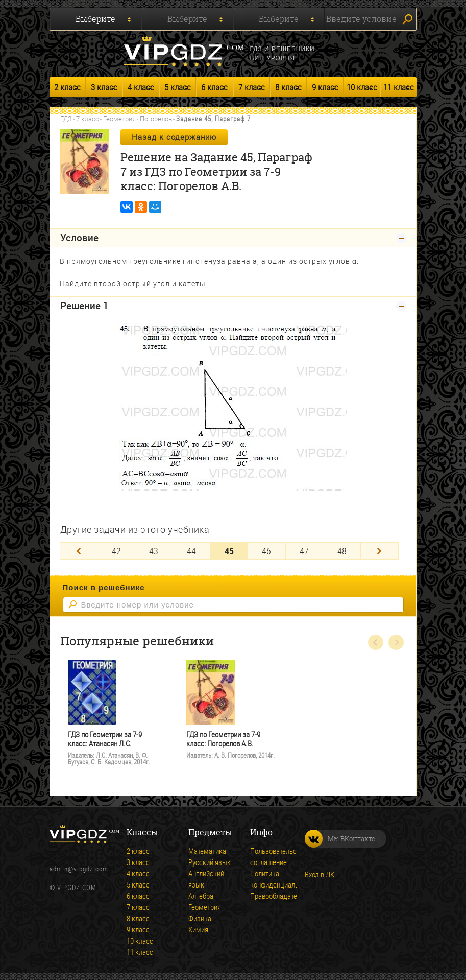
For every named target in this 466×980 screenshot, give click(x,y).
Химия (198, 929)
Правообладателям (280, 895)
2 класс (67, 87)
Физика (200, 918)
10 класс (362, 87)
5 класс (178, 87)
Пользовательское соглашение (279, 856)
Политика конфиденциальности (283, 878)
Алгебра (201, 895)
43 (154, 550)
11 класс (399, 87)
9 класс (325, 87)
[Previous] (79, 551)
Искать (407, 19)
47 (304, 550)
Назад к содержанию (174, 137)
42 (116, 550)
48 (342, 550)
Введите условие (361, 19)
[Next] (379, 551)
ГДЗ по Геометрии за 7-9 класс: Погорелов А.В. (223, 739)
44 (191, 550)
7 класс (252, 87)
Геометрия (119, 119)
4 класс (141, 87)
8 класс (288, 87)
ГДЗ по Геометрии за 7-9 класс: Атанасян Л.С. (105, 739)
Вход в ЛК (320, 874)
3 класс (104, 87)
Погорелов (156, 119)
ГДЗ (66, 119)
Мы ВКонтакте (340, 838)
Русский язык (210, 861)
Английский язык (206, 878)
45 (229, 550)
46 (266, 550)
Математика (207, 850)
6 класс (214, 87)
